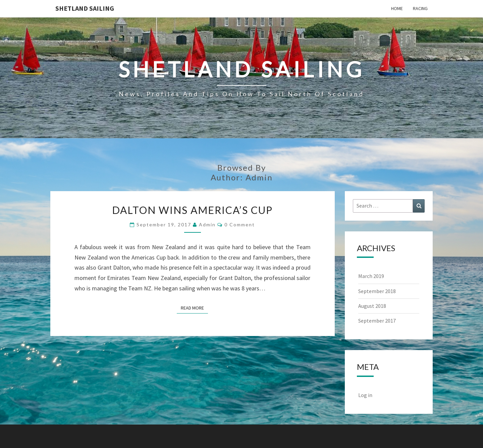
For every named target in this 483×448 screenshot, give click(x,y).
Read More (194, 307)
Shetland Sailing (85, 8)
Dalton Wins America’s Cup (192, 210)
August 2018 (372, 306)
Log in (365, 395)
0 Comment (240, 225)
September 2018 (377, 291)
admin (207, 225)
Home (397, 8)
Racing (420, 8)
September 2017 (377, 321)
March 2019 (371, 276)
